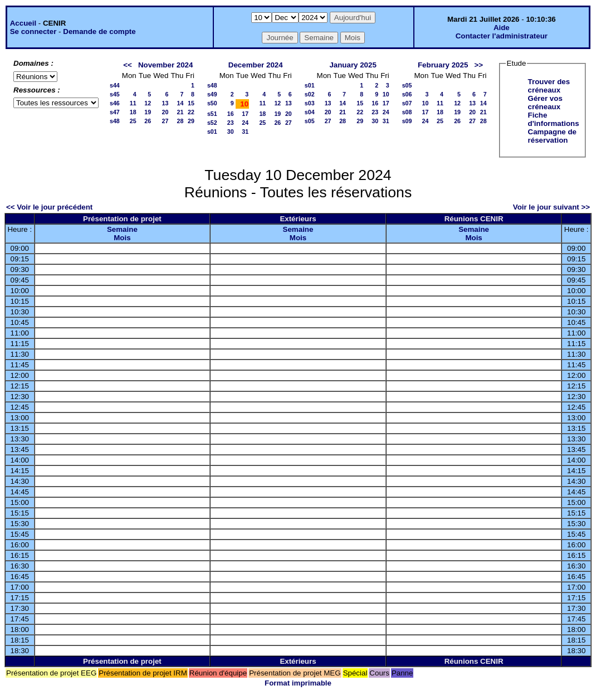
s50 (212, 103)
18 (133, 112)
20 (165, 112)
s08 (407, 112)
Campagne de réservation (552, 136)
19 (148, 112)
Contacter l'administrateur (502, 36)
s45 (115, 94)
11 (133, 103)
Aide (502, 28)
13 (165, 103)
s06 (407, 94)
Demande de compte (99, 31)
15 (191, 103)
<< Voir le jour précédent (49, 207)
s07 (407, 103)
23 (231, 123)
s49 (212, 94)
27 (165, 121)
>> (478, 65)
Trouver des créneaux (549, 86)
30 (231, 132)
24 (245, 123)
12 (148, 103)
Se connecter (33, 31)
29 (191, 121)
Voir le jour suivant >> (551, 207)
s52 (212, 123)
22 (191, 112)
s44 (115, 85)
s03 (310, 103)
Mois (122, 238)
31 (245, 132)
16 (231, 114)
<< (128, 65)
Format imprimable (298, 683)
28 (180, 121)
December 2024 (256, 65)
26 (148, 121)
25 (133, 121)
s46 (115, 103)
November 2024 (166, 65)
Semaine (122, 229)
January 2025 (353, 65)
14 (180, 103)
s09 (407, 121)
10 (386, 94)
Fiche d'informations (554, 119)
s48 (115, 121)
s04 (310, 112)
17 (245, 114)
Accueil (23, 23)
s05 (310, 121)
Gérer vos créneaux (545, 103)
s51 (212, 114)
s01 (212, 132)
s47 (115, 112)
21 (180, 112)
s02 (310, 94)
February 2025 (443, 65)
